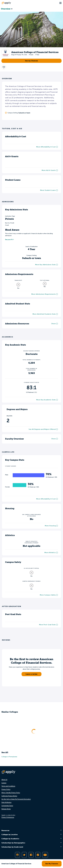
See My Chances (52, 864)
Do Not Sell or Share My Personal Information (16, 799)
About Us (4, 780)
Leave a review (31, 674)
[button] (4, 67)
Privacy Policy (6, 789)
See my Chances (31, 61)
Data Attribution (6, 802)
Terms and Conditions (8, 786)
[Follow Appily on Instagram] (17, 855)
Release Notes (6, 809)
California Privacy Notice (9, 796)
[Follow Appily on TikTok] (38, 855)
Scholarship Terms (7, 806)
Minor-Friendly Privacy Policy (11, 793)
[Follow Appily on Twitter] (24, 855)
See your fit (9, 240)
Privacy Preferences (8, 817)
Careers (4, 783)
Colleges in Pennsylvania (9, 757)
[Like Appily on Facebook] (31, 855)
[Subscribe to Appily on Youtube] (45, 855)
